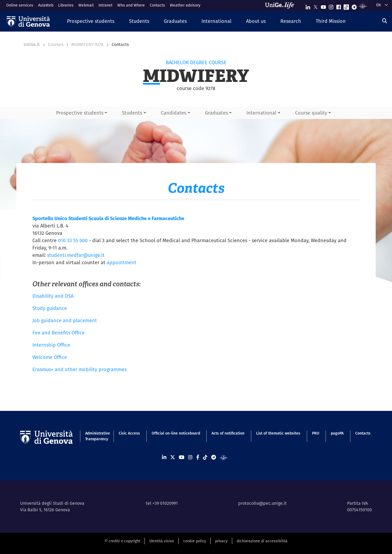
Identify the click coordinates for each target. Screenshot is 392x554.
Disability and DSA (53, 296)
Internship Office (51, 345)
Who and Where (131, 5)
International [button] (261, 113)
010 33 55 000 (73, 240)
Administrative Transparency (96, 436)
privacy (221, 541)
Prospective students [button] (80, 113)
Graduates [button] (216, 113)
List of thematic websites (278, 433)
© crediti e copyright (122, 541)
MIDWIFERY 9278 (87, 44)
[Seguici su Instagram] (331, 6)
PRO (316, 433)
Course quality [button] (311, 113)
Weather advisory (185, 5)
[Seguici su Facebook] (339, 6)
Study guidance (50, 308)
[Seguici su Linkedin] (308, 6)
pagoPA (337, 433)
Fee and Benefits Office (59, 333)
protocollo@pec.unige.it (262, 503)
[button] (91, 21)
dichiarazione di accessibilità (262, 541)
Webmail (86, 5)
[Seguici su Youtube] (323, 6)
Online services (20, 5)
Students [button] (132, 113)
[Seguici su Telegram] (354, 6)
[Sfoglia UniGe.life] (281, 5)
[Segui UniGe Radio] (363, 6)
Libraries (66, 5)
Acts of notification (228, 433)
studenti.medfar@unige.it (76, 255)
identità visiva (162, 541)
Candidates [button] (174, 113)
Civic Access (129, 433)
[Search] (385, 21)
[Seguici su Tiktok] (346, 6)
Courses (56, 44)
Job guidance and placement (65, 320)
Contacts (157, 5)
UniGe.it (32, 44)
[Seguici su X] (316, 6)
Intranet (105, 5)
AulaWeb (46, 5)
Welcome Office (50, 357)
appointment (122, 262)
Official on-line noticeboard (176, 433)
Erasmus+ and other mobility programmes (79, 369)
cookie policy (195, 541)
